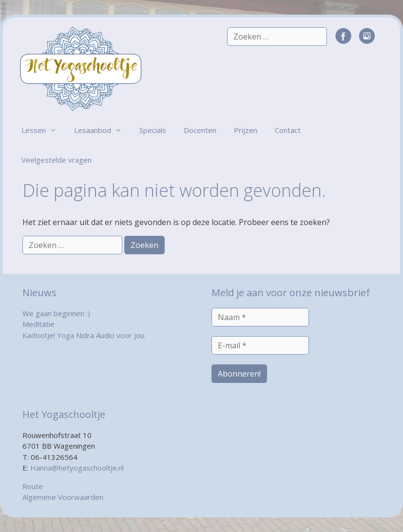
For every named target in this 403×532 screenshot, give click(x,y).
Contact (288, 130)
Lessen (43, 130)
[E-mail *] (260, 345)
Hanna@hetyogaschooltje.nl (77, 468)
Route (33, 486)
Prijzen (246, 130)
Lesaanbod (102, 130)
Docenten (200, 130)
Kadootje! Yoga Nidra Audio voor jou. (84, 335)
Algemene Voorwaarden (63, 497)
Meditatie (38, 324)
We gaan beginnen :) (56, 313)
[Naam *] (260, 317)
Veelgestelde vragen (57, 160)
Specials (153, 130)
